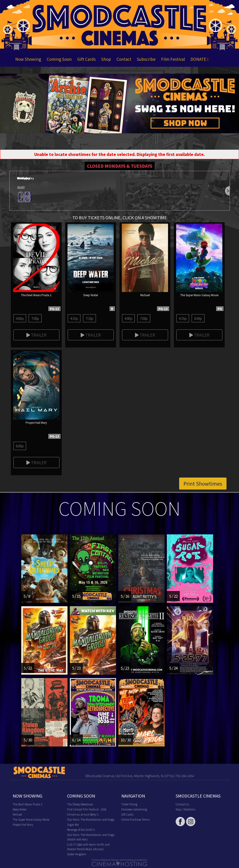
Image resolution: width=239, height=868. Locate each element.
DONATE (199, 59)
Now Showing (28, 59)
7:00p (35, 318)
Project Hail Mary (23, 824)
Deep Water (20, 809)
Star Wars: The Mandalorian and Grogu (91, 819)
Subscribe (146, 59)
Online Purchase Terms (135, 819)
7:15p (90, 318)
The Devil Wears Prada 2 (28, 804)
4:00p (20, 318)
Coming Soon (59, 59)
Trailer (36, 335)
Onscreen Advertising (134, 809)
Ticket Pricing (129, 804)
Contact (124, 59)
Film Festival (173, 59)
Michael (17, 814)
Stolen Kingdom (77, 854)
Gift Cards (86, 59)
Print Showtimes (203, 484)
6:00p (20, 446)
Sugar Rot (73, 824)
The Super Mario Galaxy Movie (31, 819)
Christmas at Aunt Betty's (83, 814)
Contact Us (182, 804)
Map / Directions (185, 809)
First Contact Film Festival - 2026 (87, 809)
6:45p (198, 318)
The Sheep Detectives (80, 804)
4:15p (74, 318)
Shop (106, 59)
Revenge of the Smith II (81, 830)
